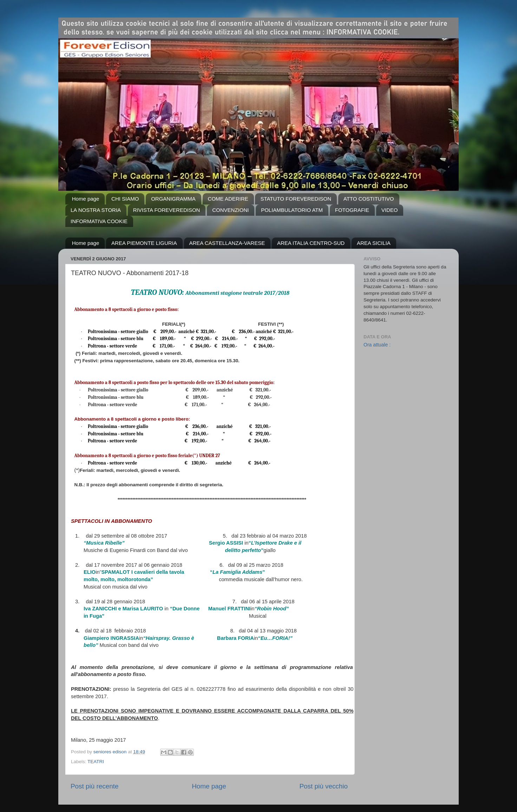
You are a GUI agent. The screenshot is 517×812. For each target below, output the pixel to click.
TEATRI (96, 762)
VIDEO (390, 210)
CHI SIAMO (125, 199)
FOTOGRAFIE (352, 210)
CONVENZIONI (230, 210)
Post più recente (95, 786)
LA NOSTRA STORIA (96, 210)
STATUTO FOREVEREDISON (296, 199)
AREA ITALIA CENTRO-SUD (311, 243)
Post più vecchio (323, 786)
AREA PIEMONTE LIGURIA (144, 243)
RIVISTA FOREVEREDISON (167, 210)
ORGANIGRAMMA (173, 199)
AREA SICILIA (374, 243)
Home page (86, 199)
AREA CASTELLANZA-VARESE (227, 243)
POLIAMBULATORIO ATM (292, 210)
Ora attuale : (377, 345)
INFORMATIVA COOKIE (99, 221)
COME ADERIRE (228, 199)
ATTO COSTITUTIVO (369, 199)
